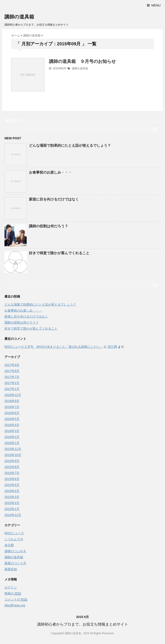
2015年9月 (12, 461)
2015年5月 (12, 485)
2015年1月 (12, 509)
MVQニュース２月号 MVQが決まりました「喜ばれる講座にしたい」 (54, 347)
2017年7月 (12, 377)
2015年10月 (13, 455)
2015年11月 (13, 449)
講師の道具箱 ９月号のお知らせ (82, 61)
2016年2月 (12, 437)
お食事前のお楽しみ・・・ (50, 172)
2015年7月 (12, 473)
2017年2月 (12, 383)
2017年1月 (12, 389)
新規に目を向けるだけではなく (54, 199)
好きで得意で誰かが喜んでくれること (59, 253)
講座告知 (11, 569)
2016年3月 (12, 431)
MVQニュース (14, 533)
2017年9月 (12, 365)
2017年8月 (12, 371)
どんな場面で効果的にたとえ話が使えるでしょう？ (70, 145)
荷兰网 (112, 347)
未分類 (9, 545)
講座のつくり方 (15, 563)
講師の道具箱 (19, 17)
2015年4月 (12, 491)
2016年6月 (12, 413)
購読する (15, 120)
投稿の (13, 593)
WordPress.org (15, 605)
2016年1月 (12, 443)
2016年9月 (12, 401)
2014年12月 (13, 515)
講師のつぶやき (15, 551)
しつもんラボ (14, 539)
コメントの (16, 599)
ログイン (11, 587)
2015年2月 (12, 503)
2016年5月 (12, 419)
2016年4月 (12, 425)
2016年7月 (12, 407)
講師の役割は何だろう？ (49, 226)
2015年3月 (12, 497)
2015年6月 (12, 479)
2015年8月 (12, 467)
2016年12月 (13, 395)
